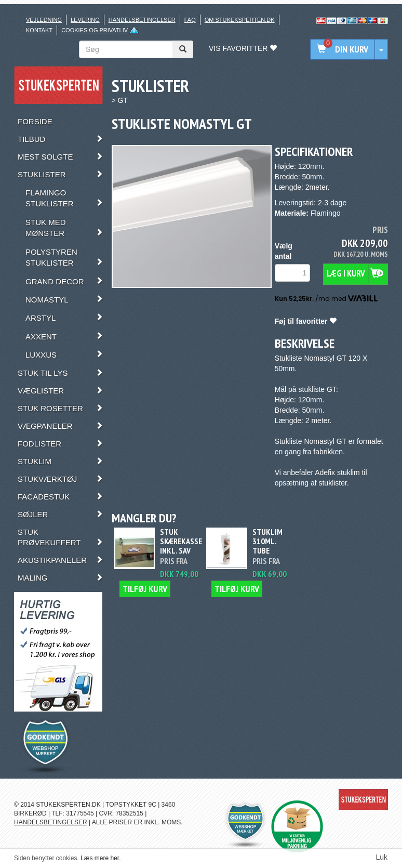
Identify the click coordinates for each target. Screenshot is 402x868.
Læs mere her (100, 858)
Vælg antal (284, 251)
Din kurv (343, 47)
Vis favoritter (243, 48)
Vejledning (44, 20)
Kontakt (39, 30)
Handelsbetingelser (142, 20)
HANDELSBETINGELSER (51, 822)
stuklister (332, 483)
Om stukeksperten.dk (240, 20)
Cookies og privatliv (95, 30)
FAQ (190, 20)
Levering (85, 20)
